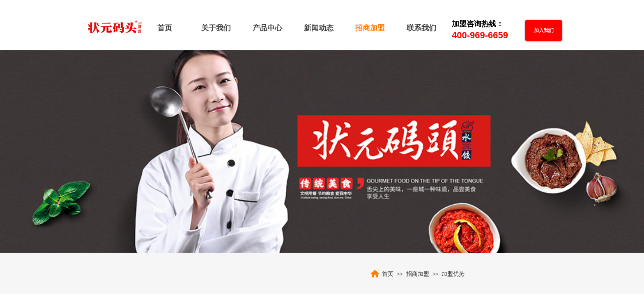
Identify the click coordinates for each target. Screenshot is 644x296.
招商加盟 (370, 28)
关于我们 (216, 28)
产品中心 (267, 28)
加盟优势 (453, 274)
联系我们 (421, 28)
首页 (165, 28)
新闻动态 (319, 28)
